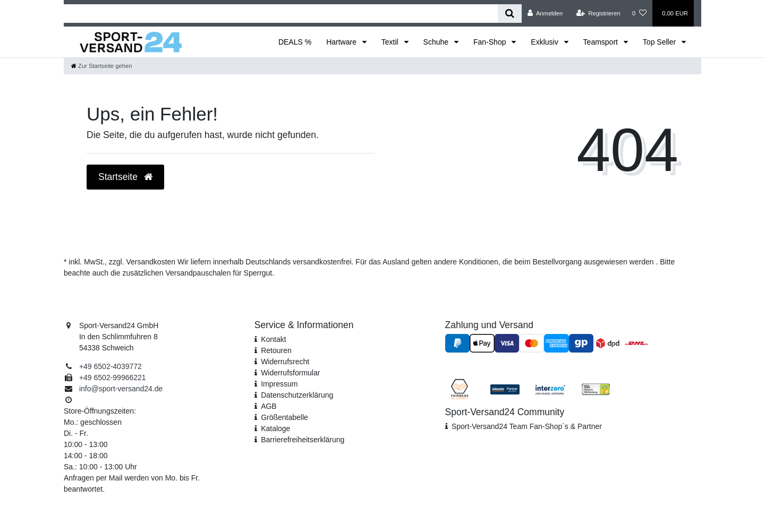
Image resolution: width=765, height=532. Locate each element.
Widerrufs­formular (290, 373)
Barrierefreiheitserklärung (303, 440)
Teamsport (602, 42)
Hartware (342, 42)
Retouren (276, 350)
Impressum (279, 384)
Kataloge (275, 428)
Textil (391, 42)
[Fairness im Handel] (460, 389)
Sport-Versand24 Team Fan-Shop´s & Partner (527, 426)
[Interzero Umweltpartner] (550, 389)
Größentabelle (284, 417)
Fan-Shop (491, 42)
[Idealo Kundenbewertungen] (505, 389)
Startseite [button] (125, 177)
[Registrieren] (598, 13)
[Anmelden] (545, 13)
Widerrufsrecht (285, 362)
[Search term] (281, 14)
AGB (269, 406)
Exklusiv (545, 42)
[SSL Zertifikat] (596, 389)
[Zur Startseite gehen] (101, 66)
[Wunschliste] (639, 13)
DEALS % (295, 42)
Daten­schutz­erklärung (297, 395)
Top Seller (660, 42)
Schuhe (437, 42)
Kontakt (273, 339)
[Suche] (510, 14)
